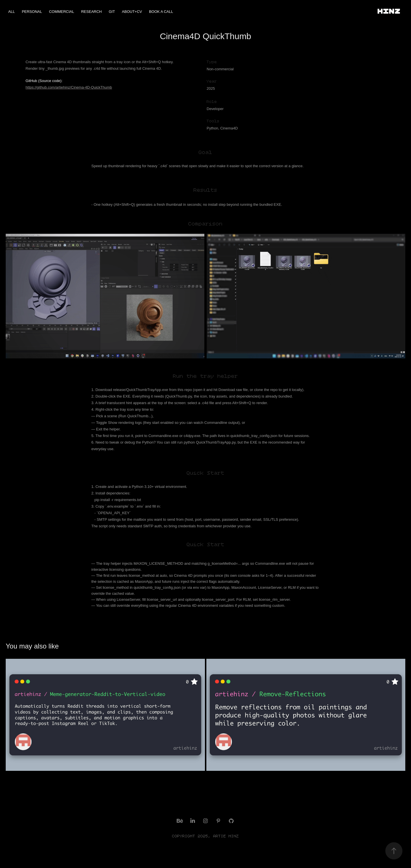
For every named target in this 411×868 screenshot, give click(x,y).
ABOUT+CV (132, 12)
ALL (12, 12)
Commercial (62, 12)
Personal (32, 12)
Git (112, 12)
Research (91, 12)
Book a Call (161, 12)
